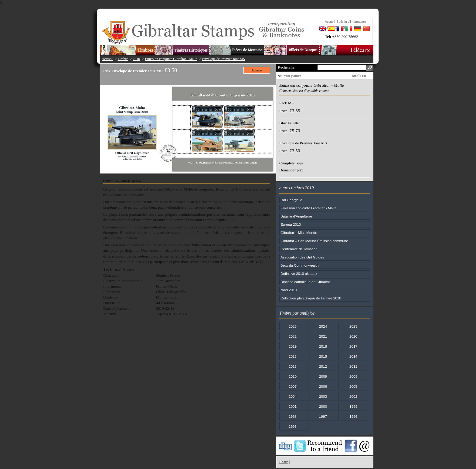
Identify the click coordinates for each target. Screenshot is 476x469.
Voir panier (292, 76)
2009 (323, 376)
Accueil (107, 59)
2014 (353, 356)
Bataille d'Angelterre (296, 216)
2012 (323, 366)
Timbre (123, 59)
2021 (323, 336)
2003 (323, 396)
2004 (293, 396)
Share (284, 462)
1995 (293, 426)
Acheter (257, 70)
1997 (323, 416)
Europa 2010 (291, 224)
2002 (353, 396)
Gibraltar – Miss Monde (299, 233)
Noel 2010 (289, 290)
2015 (323, 356)
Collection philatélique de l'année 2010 (311, 298)
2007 (293, 386)
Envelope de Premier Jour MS (224, 59)
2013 (293, 366)
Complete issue (291, 163)
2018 (323, 346)
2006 (323, 386)
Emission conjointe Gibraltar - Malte (171, 59)
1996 (353, 416)
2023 (353, 326)
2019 (293, 346)
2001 (293, 406)
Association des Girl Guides (302, 257)
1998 (293, 416)
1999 (353, 406)
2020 (353, 336)
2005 (353, 386)
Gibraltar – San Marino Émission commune (314, 241)
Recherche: (287, 67)
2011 (353, 366)
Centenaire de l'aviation (299, 249)
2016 (293, 356)
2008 (353, 376)
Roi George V (291, 200)
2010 (136, 59)
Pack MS (286, 103)
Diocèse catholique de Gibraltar (305, 282)
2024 (323, 326)
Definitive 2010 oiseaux (299, 273)
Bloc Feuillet (290, 123)
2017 (353, 346)
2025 (293, 326)
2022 (293, 336)
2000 (323, 406)
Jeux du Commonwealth (299, 265)
